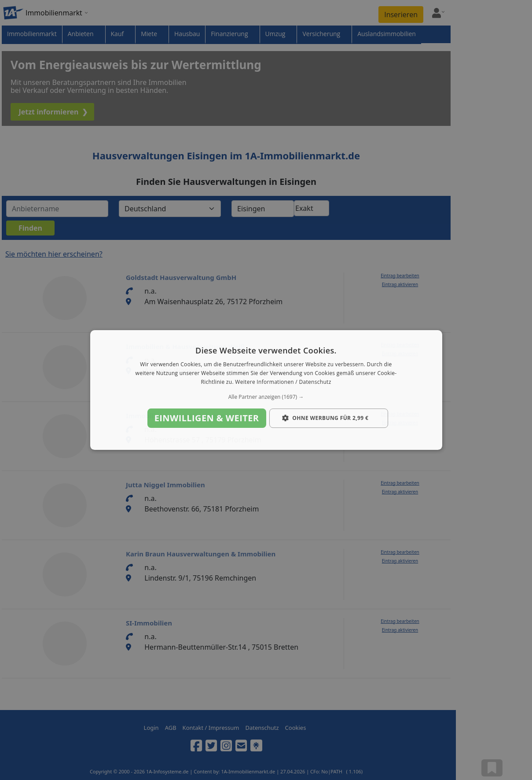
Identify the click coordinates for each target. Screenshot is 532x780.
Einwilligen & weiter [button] (207, 418)
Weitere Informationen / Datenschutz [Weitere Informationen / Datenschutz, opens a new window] (283, 382)
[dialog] (266, 390)
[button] (266, 397)
